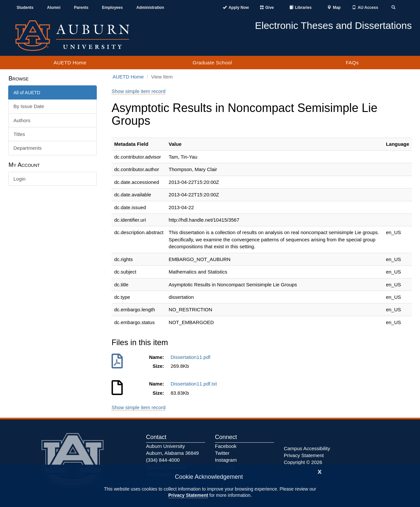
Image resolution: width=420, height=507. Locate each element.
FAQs (352, 63)
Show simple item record (138, 91)
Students (25, 8)
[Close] (320, 471)
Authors (22, 120)
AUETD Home (70, 63)
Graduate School (212, 63)
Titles (19, 134)
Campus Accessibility (307, 448)
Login (20, 179)
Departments (28, 148)
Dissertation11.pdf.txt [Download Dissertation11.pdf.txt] (195, 384)
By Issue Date (29, 106)
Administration (150, 8)
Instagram (226, 460)
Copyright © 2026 (303, 462)
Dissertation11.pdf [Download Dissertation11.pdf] (192, 357)
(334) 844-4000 (163, 460)
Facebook (226, 446)
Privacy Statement (188, 495)
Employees (112, 8)
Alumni (54, 8)
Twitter (222, 453)
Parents (81, 8)
